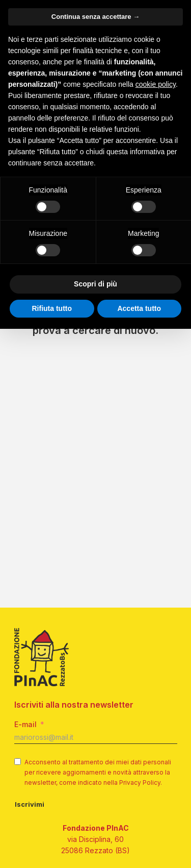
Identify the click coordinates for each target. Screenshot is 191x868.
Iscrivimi (30, 804)
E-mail (25, 724)
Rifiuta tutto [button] (52, 308)
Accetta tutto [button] (139, 308)
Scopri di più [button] (95, 284)
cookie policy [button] (156, 84)
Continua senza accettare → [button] (95, 17)
